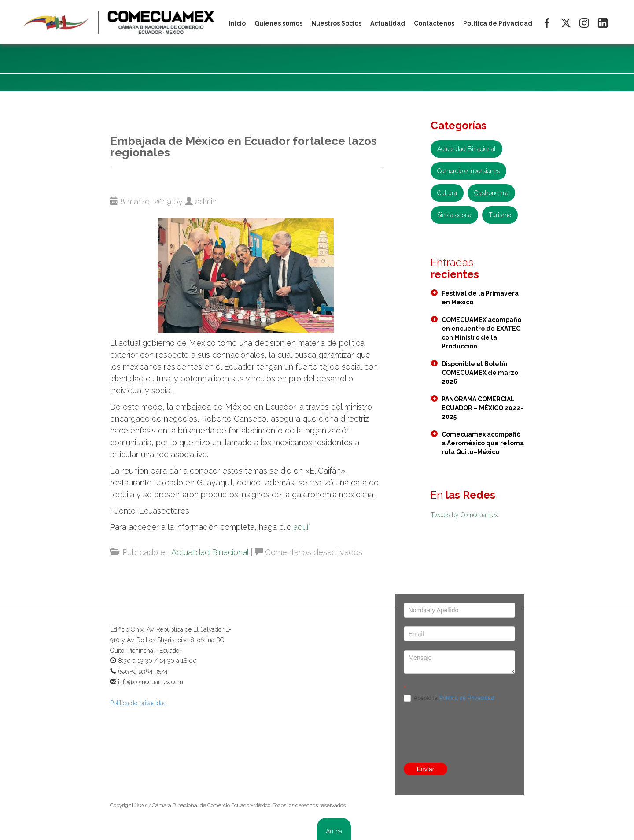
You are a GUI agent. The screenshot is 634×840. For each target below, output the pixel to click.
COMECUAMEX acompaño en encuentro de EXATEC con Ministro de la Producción (481, 333)
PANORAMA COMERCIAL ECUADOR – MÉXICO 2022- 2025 (482, 408)
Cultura (447, 193)
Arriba (334, 831)
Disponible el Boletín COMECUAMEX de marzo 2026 (480, 373)
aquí (301, 527)
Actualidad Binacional (210, 552)
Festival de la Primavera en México (480, 298)
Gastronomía (491, 193)
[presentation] (459, 713)
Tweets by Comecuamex (464, 515)
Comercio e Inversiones (468, 171)
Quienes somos (278, 23)
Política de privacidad (138, 703)
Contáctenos (434, 23)
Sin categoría (454, 215)
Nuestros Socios (336, 23)
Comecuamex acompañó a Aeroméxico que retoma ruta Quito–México (483, 443)
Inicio (237, 23)
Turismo (500, 215)
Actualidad (388, 23)
